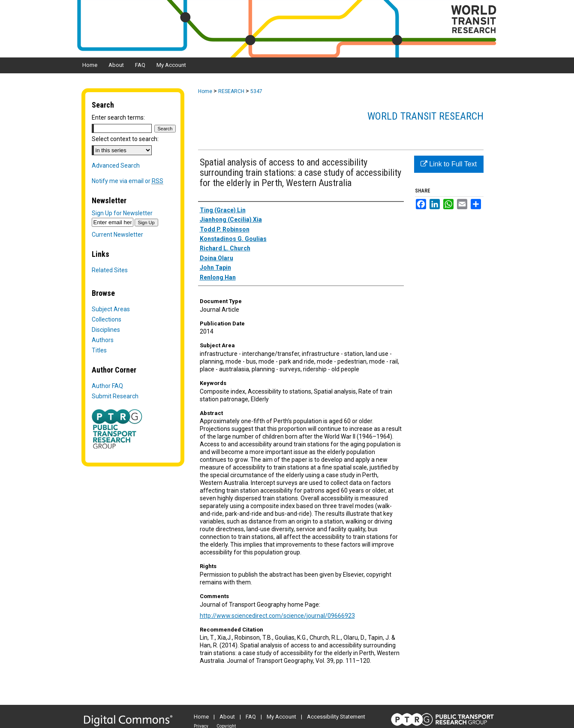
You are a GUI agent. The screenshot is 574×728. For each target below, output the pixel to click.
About (227, 717)
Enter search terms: (118, 117)
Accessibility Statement (336, 717)
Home (205, 91)
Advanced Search (116, 165)
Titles (99, 350)
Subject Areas (111, 309)
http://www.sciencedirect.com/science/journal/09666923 (277, 616)
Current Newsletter (117, 235)
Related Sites (110, 270)
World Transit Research (425, 116)
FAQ (251, 717)
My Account (281, 717)
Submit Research (115, 396)
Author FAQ (107, 386)
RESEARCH (231, 91)
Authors (103, 340)
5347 (256, 91)
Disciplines (106, 330)
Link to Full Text (449, 164)
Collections (107, 319)
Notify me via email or (128, 181)
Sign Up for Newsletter (122, 213)
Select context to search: (125, 139)
